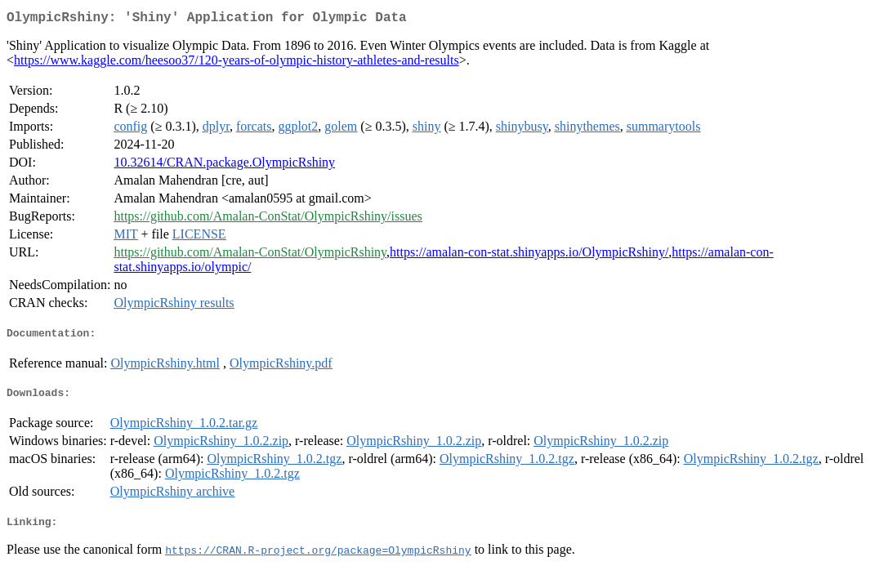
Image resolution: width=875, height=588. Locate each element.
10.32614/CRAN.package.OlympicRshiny (224, 165)
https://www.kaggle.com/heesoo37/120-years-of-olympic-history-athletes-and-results (237, 63)
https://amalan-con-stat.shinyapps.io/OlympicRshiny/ (529, 255)
